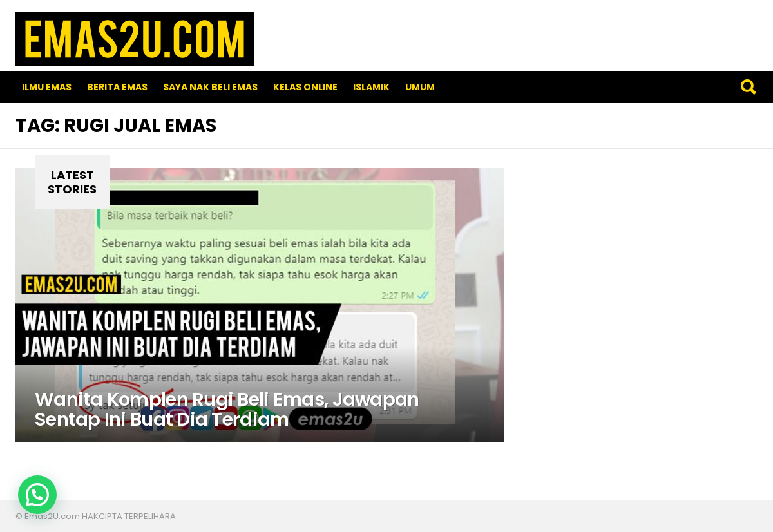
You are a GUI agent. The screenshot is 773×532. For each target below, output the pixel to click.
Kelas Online (305, 87)
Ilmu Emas (47, 87)
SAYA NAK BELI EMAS (210, 87)
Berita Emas (117, 87)
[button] (37, 495)
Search (748, 87)
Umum (420, 87)
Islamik (371, 87)
